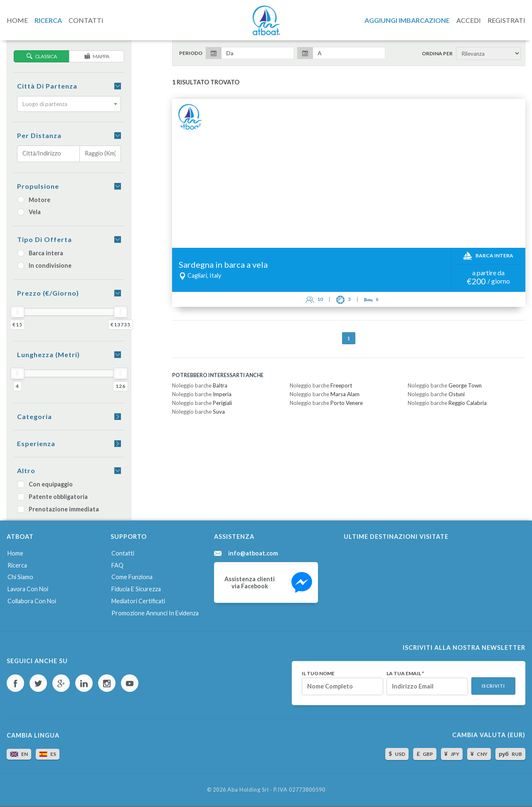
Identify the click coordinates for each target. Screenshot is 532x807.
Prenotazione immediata (58, 509)
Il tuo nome (318, 674)
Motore (34, 200)
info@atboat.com (253, 553)
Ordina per (437, 54)
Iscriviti (493, 686)
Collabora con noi (32, 601)
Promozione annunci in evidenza (155, 613)
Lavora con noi (28, 589)
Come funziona (132, 577)
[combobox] (69, 104)
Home (15, 553)
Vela (29, 212)
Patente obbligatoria (52, 497)
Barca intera (40, 253)
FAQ (117, 565)
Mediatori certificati (138, 601)
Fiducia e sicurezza (136, 589)
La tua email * (405, 674)
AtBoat (266, 20)
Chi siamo (20, 577)
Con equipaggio (45, 484)
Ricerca (17, 565)
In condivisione (44, 265)
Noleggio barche (200, 385)
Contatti (123, 553)
